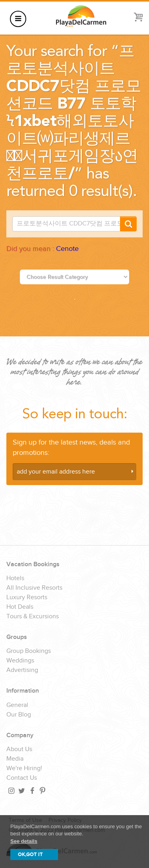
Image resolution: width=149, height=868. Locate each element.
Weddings (20, 661)
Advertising (22, 670)
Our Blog (19, 715)
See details (24, 841)
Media (15, 759)
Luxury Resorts (27, 598)
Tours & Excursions (33, 617)
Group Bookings (29, 651)
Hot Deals (20, 607)
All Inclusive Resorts (34, 588)
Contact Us (22, 778)
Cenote (67, 249)
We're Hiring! (24, 769)
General (17, 705)
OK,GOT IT (30, 854)
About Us (19, 750)
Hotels (15, 579)
